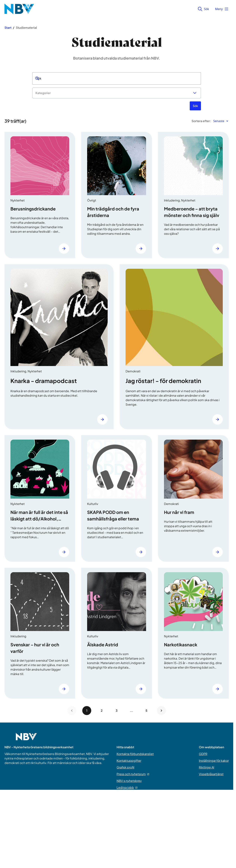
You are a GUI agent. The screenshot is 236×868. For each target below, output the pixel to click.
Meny (222, 9)
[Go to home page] (26, 739)
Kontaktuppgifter (129, 761)
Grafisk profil (125, 767)
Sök (203, 9)
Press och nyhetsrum (133, 774)
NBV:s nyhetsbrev (129, 781)
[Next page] (161, 711)
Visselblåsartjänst (211, 774)
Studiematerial (26, 28)
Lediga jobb (127, 787)
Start (8, 28)
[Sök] (195, 106)
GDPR (203, 754)
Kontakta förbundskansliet (135, 754)
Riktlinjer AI (207, 767)
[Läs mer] (64, 249)
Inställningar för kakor (214, 761)
